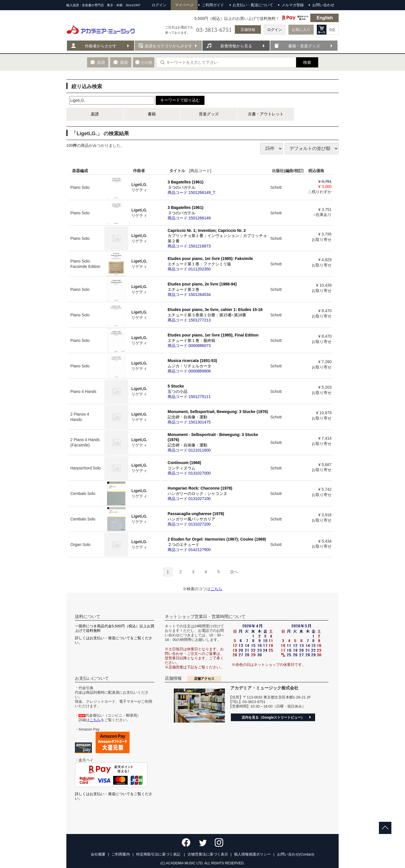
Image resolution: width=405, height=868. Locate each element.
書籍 (152, 114)
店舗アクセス (204, 679)
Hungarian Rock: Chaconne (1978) (218, 493)
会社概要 (98, 854)
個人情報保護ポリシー (252, 854)
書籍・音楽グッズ (304, 46)
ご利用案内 (121, 854)
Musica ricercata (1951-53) (218, 366)
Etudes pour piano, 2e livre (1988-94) (218, 289)
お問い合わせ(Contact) (296, 854)
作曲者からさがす (101, 46)
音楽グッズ (209, 114)
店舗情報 (248, 30)
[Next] (234, 572)
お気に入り (301, 30)
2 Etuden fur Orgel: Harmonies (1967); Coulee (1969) (218, 544)
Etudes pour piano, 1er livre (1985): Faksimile (218, 264)
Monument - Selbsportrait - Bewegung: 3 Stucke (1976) (218, 442)
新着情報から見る (236, 46)
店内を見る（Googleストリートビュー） (273, 717)
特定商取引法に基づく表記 (159, 854)
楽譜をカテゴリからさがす (168, 46)
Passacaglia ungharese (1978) (218, 519)
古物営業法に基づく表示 (208, 854)
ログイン (275, 30)
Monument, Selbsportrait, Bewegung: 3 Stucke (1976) (218, 417)
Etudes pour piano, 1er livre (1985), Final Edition (218, 340)
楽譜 (95, 114)
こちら (216, 589)
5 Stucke (218, 391)
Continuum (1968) (218, 468)
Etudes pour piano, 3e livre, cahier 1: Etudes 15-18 (218, 315)
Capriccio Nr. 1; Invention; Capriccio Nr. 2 (218, 238)
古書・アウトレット (266, 114)
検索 (307, 62)
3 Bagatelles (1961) (218, 187)
